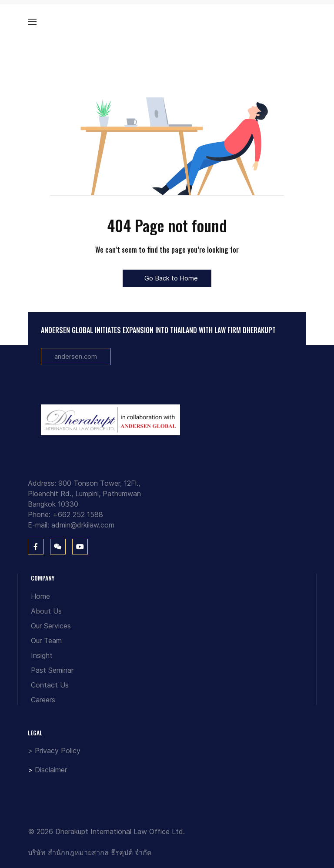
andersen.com (76, 356)
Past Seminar (52, 670)
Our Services (51, 626)
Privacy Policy (58, 751)
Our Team (46, 641)
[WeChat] (58, 547)
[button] (32, 22)
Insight (42, 655)
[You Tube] (80, 547)
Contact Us (50, 685)
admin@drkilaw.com (83, 525)
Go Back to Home (167, 278)
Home (40, 596)
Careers (43, 700)
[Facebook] (36, 547)
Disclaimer (51, 770)
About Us (46, 611)
